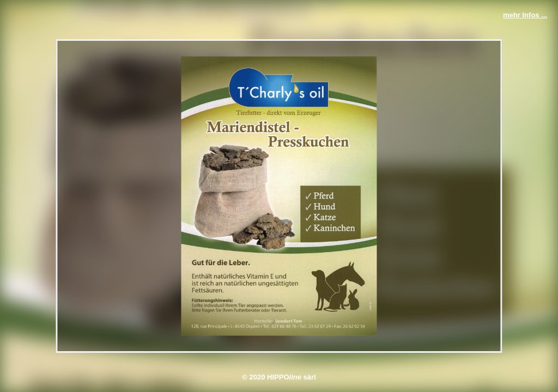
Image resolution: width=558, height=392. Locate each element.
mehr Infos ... (525, 15)
